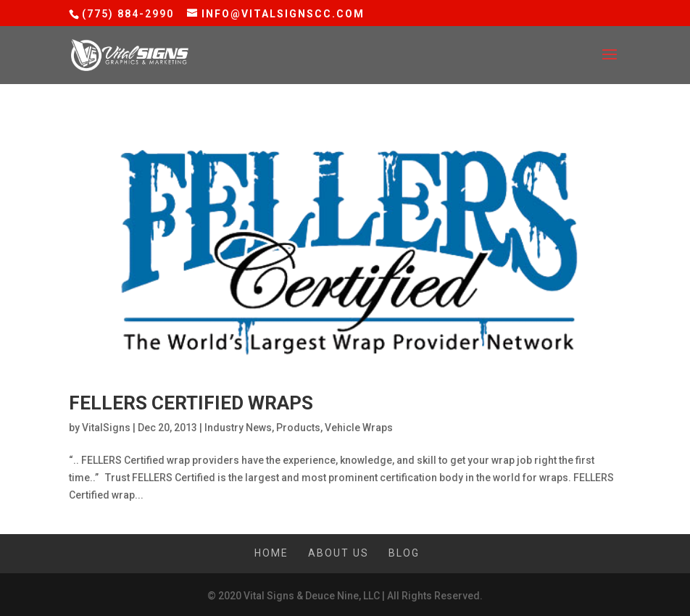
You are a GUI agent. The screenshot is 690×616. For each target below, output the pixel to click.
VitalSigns (106, 428)
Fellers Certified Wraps (191, 403)
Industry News (238, 428)
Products (298, 428)
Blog (404, 553)
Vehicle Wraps (359, 428)
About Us (338, 553)
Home (271, 553)
